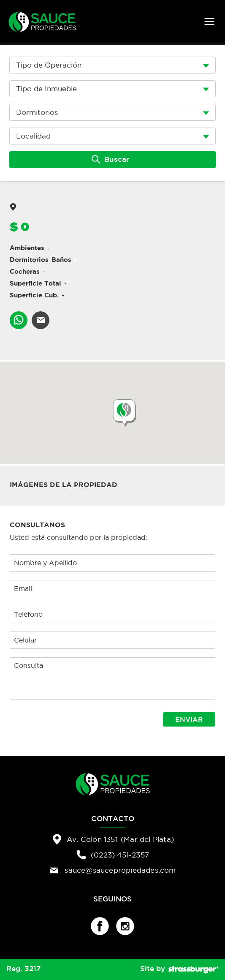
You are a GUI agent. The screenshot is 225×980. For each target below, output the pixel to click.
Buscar (110, 159)
